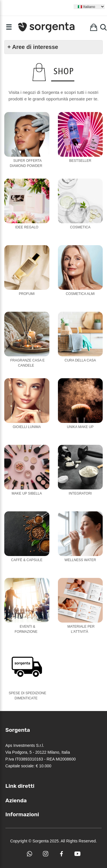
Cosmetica (80, 227)
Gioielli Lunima (27, 427)
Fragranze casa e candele (28, 363)
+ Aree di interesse (33, 47)
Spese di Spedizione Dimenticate (28, 696)
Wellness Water (80, 560)
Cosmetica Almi (80, 294)
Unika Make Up (80, 427)
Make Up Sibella (27, 493)
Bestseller (80, 161)
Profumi (27, 294)
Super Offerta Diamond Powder (26, 163)
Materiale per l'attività (81, 629)
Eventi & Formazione (26, 629)
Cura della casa (80, 360)
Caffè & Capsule (27, 560)
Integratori (80, 493)
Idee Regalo (27, 227)
